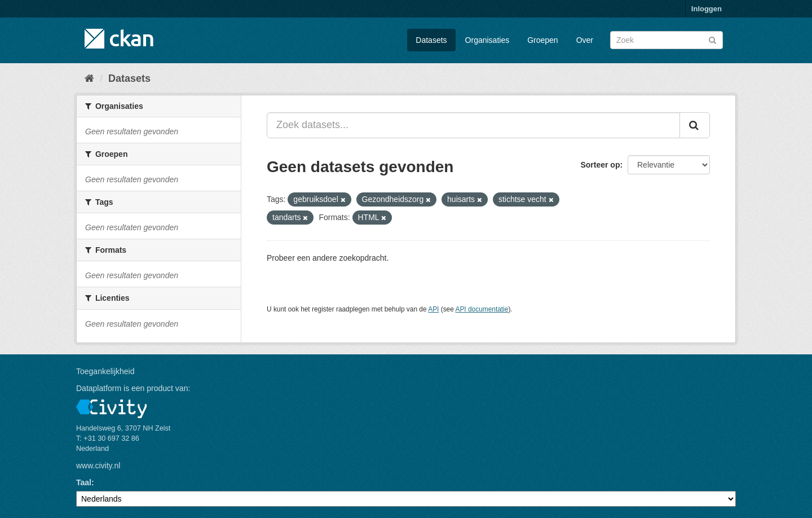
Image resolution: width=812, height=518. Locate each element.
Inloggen (707, 9)
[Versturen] (712, 39)
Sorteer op (600, 165)
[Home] (89, 78)
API (433, 309)
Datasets (431, 40)
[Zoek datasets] (667, 40)
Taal (84, 482)
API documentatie (482, 309)
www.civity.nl (98, 466)
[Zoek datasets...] (473, 125)
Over (585, 40)
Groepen (542, 40)
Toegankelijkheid (105, 371)
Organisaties (487, 40)
